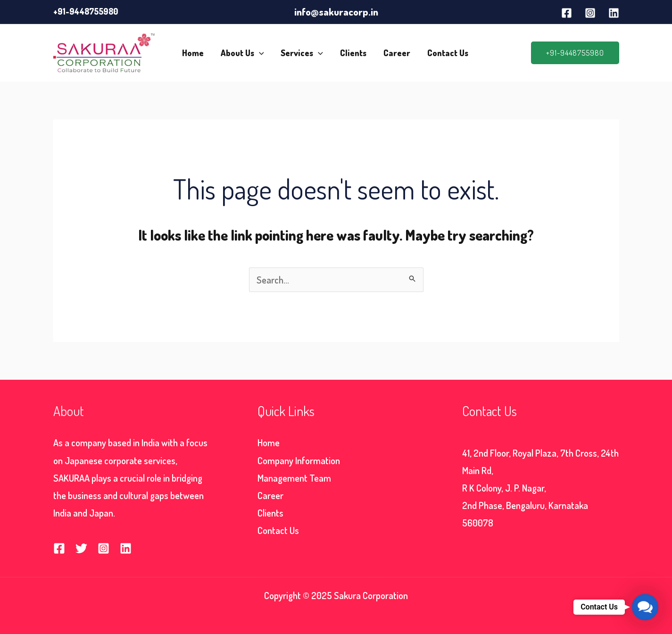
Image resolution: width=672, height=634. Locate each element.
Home (193, 53)
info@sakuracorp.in (336, 12)
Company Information (299, 460)
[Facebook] (567, 13)
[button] (575, 53)
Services (302, 53)
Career (397, 53)
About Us (242, 53)
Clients (353, 53)
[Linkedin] (614, 13)
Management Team (294, 478)
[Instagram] (590, 13)
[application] (259, 53)
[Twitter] (81, 548)
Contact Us (448, 53)
